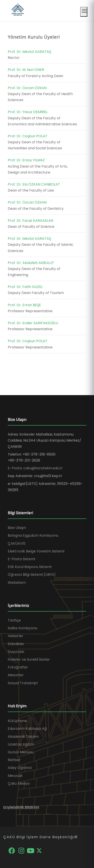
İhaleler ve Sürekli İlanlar (29, 659)
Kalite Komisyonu (23, 628)
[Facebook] (12, 850)
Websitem (17, 583)
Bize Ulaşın (17, 528)
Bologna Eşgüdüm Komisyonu (33, 535)
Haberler (16, 636)
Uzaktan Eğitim (21, 744)
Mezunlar (16, 675)
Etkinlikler (16, 644)
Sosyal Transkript (23, 683)
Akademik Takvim (23, 737)
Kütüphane (17, 721)
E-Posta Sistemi (21, 559)
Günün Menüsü (21, 752)
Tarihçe (14, 620)
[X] (39, 850)
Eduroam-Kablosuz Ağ (27, 729)
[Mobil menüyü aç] (84, 12)
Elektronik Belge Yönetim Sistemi (36, 551)
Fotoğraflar (18, 667)
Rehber (14, 760)
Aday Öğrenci (20, 768)
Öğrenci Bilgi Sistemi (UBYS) (32, 575)
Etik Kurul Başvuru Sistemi (30, 567)
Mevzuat (15, 776)
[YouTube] (31, 850)
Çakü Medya (19, 783)
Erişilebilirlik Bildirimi (21, 807)
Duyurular (16, 652)
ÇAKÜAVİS (17, 543)
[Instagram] (22, 850)
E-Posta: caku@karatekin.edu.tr (35, 468)
